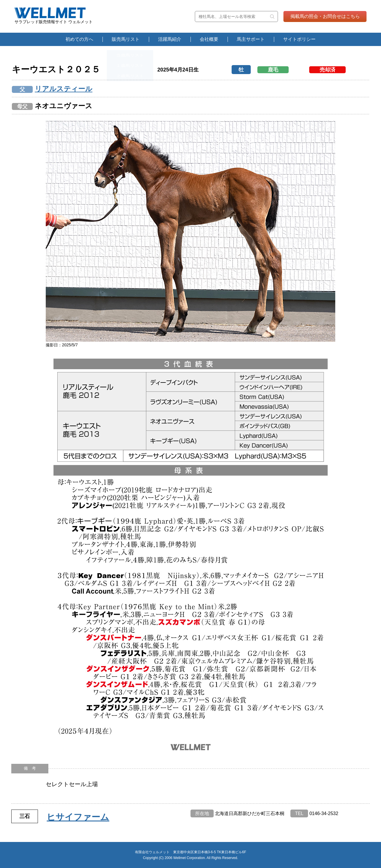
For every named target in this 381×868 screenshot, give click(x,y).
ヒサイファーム (78, 817)
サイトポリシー (299, 39)
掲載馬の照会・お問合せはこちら (325, 16)
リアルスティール (64, 89)
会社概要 (209, 39)
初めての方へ (79, 39)
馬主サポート (251, 39)
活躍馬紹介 (170, 39)
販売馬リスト (126, 39)
